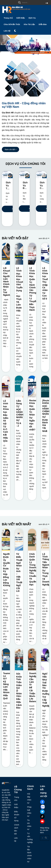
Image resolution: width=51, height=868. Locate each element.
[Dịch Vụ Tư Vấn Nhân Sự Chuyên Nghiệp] (7, 175)
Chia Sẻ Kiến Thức (12, 24)
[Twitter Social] (42, 812)
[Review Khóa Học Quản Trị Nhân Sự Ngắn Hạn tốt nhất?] (32, 387)
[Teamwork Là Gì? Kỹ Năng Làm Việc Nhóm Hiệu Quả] (6, 659)
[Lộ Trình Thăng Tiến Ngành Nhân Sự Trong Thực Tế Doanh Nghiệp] (45, 540)
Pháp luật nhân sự (29, 811)
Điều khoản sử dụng (17, 816)
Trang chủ (8, 18)
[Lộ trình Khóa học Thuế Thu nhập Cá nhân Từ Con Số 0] (45, 254)
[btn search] (47, 3)
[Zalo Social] (43, 807)
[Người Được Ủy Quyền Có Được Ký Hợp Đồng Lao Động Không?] (6, 540)
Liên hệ (7, 31)
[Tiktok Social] (42, 816)
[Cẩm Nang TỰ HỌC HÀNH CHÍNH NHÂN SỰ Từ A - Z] (19, 387)
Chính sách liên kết (17, 829)
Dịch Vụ (32, 18)
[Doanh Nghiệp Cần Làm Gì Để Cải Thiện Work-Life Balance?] (32, 659)
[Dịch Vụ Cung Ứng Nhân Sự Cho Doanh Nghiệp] (41, 175)
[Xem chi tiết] (10, 149)
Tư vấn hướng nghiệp (30, 838)
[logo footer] (6, 784)
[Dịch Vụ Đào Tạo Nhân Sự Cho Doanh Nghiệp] (24, 175)
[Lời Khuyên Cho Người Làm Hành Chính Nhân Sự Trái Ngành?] (6, 254)
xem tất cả (44, 238)
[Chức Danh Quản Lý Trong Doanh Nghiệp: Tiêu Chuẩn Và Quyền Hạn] (32, 540)
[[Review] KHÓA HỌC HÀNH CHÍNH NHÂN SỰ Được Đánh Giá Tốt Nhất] (45, 387)
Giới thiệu (21, 18)
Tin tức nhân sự (29, 825)
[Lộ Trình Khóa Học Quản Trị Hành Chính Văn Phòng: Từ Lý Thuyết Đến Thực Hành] (32, 254)
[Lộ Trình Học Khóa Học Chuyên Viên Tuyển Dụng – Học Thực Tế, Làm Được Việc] (19, 254)
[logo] (16, 14)
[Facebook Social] (42, 802)
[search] (32, 2)
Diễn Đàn (43, 24)
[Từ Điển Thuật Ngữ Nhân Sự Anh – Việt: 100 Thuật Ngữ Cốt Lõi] (19, 540)
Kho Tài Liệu (29, 24)
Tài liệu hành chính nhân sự (29, 854)
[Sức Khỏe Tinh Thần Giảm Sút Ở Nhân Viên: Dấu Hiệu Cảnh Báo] (19, 659)
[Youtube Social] (42, 821)
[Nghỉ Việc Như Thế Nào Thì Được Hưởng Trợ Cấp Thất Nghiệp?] (45, 659)
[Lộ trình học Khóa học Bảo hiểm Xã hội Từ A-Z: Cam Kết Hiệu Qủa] (6, 387)
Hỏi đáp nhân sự (29, 798)
